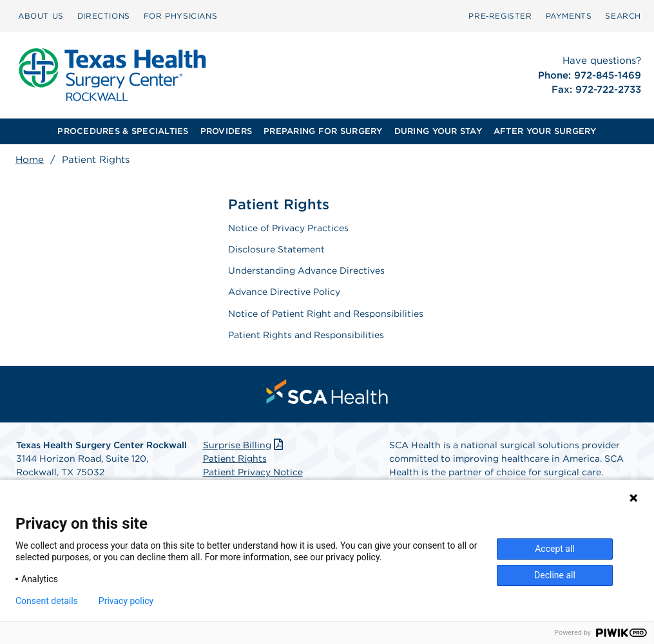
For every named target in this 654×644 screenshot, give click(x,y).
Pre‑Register (500, 16)
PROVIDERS (226, 131)
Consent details (47, 601)
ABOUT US (41, 16)
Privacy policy (126, 601)
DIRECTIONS (104, 16)
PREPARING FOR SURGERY (323, 131)
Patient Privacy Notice (253, 472)
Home (30, 160)
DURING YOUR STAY (438, 131)
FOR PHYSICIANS (180, 16)
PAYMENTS (569, 16)
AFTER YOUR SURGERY (545, 131)
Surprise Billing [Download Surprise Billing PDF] (245, 445)
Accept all (555, 549)
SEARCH (623, 16)
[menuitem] (41, 16)
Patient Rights (235, 459)
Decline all (555, 575)
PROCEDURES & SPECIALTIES (123, 131)
